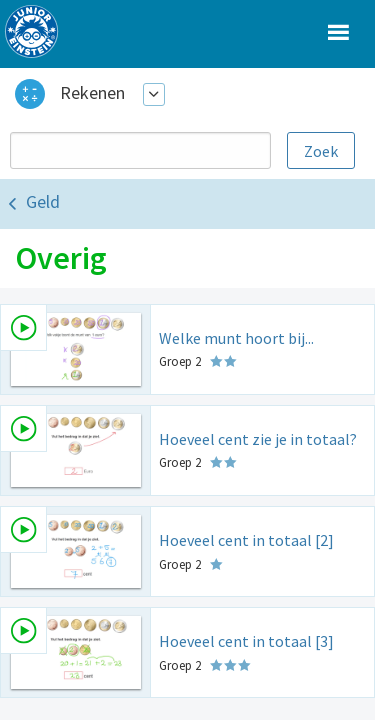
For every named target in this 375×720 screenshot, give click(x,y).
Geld (43, 201)
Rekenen (92, 92)
